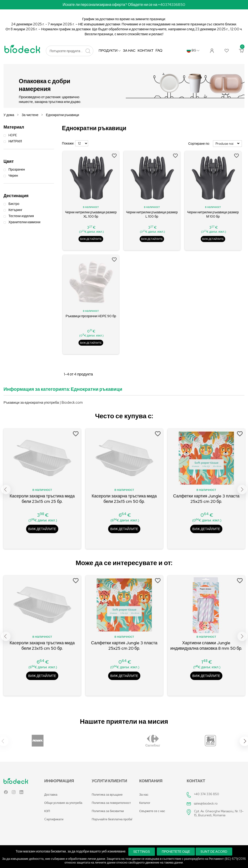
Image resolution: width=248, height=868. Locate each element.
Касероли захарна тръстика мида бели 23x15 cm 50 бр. (124, 499)
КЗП (47, 811)
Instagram (14, 793)
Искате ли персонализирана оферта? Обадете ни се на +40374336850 (124, 5)
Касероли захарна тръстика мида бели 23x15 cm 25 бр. (42, 499)
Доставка (51, 795)
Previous (6, 489)
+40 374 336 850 (207, 794)
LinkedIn (21, 793)
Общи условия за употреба (63, 803)
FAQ (159, 51)
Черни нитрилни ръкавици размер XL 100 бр (91, 214)
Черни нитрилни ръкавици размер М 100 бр (213, 214)
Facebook (6, 793)
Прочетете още (176, 852)
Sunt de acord (214, 852)
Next (242, 489)
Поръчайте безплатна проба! (112, 819)
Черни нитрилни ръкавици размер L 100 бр (152, 214)
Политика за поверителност (111, 803)
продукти (108, 51)
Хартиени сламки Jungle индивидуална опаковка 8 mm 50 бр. (206, 645)
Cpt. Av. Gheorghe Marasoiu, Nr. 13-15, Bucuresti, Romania (219, 813)
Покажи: (68, 143)
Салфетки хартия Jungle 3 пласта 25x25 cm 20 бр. (206, 499)
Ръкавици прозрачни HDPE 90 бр (91, 316)
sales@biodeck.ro (206, 803)
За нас (129, 51)
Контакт (146, 51)
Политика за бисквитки (108, 811)
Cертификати (54, 819)
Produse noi (227, 144)
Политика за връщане (107, 795)
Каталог (145, 803)
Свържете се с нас (152, 811)
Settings (142, 852)
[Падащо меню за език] (193, 50)
